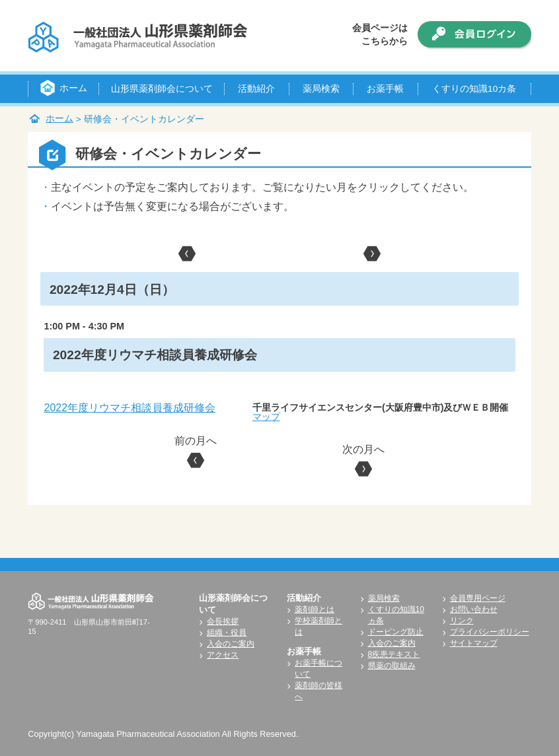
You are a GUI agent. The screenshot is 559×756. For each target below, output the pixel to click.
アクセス (223, 655)
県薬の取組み (392, 666)
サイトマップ (474, 643)
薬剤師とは (315, 609)
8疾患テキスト (394, 654)
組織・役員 (227, 633)
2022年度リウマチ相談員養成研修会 (130, 408)
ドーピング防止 (396, 632)
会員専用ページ (478, 598)
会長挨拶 (223, 621)
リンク (462, 621)
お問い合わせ (474, 609)
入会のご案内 (231, 644)
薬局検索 (384, 598)
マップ (266, 417)
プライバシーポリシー (490, 632)
